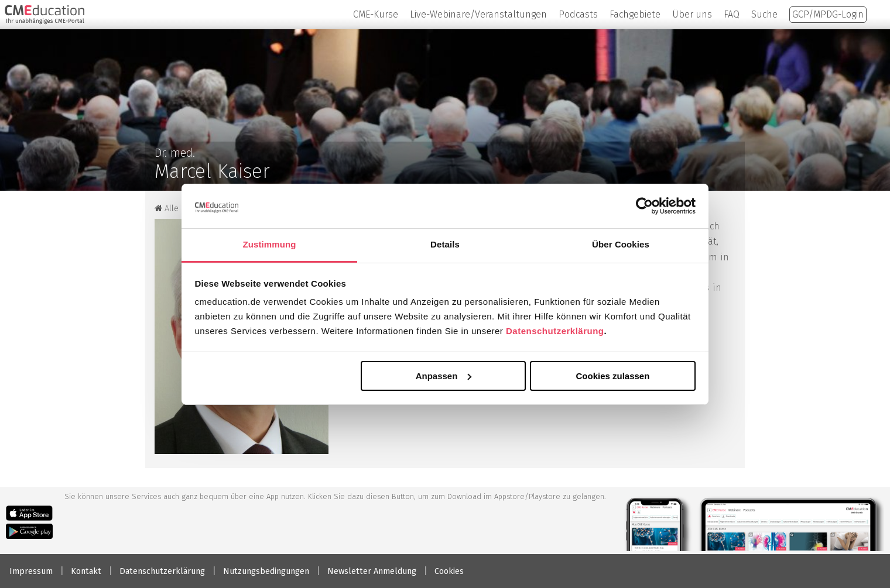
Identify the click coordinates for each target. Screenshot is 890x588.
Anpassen (444, 376)
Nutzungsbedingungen (266, 571)
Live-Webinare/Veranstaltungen (478, 14)
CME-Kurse (376, 14)
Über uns (692, 14)
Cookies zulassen (612, 376)
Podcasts (578, 14)
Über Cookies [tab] (621, 244)
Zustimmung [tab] (270, 244)
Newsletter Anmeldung (372, 571)
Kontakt (86, 571)
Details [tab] (445, 244)
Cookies (449, 571)
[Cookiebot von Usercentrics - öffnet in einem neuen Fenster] (644, 206)
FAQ (732, 14)
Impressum (31, 571)
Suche (764, 14)
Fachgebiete (635, 14)
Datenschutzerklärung (555, 331)
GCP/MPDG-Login (828, 14)
